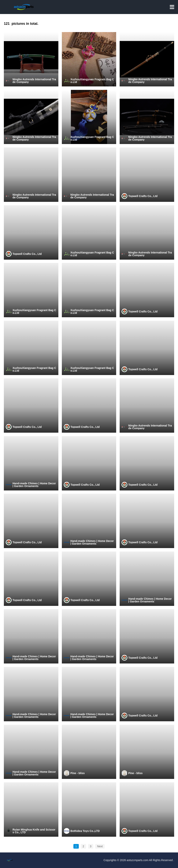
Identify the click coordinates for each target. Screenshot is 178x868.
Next (100, 846)
